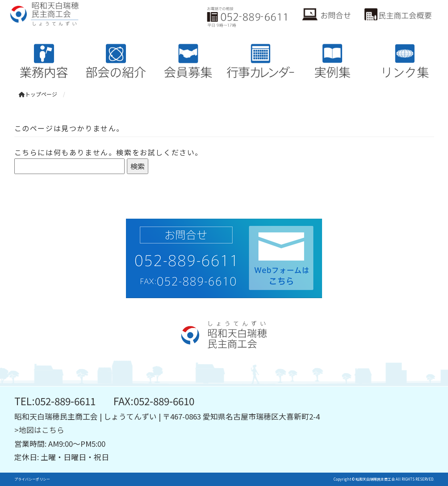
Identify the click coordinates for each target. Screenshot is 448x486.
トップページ (38, 94)
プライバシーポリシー (32, 479)
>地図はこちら (39, 430)
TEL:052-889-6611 (55, 401)
